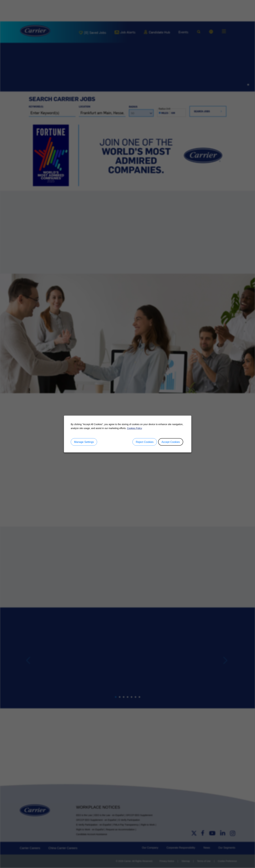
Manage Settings (84, 442)
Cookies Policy (134, 428)
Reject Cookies (145, 442)
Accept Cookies (170, 442)
